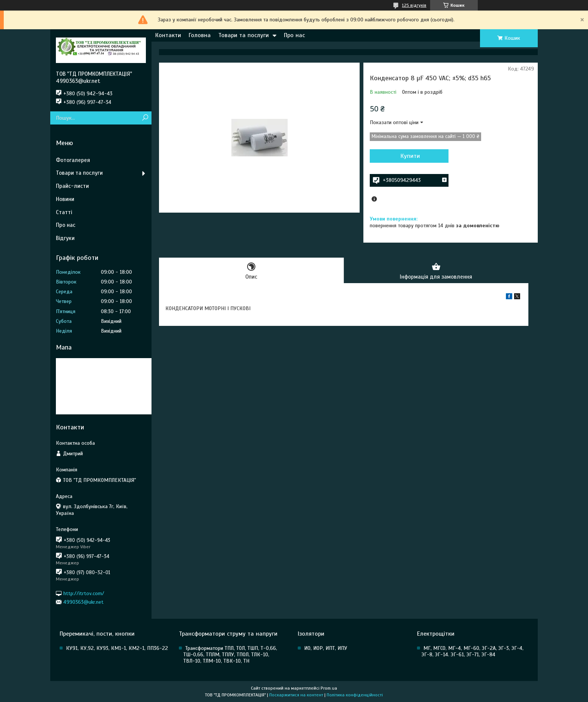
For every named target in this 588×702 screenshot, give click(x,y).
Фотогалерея (73, 160)
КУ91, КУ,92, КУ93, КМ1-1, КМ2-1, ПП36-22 (117, 648)
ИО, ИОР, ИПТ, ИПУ (326, 648)
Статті (64, 212)
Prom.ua (329, 688)
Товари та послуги (244, 35)
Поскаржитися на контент (296, 695)
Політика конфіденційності (355, 695)
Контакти (168, 35)
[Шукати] (145, 118)
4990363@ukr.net (83, 602)
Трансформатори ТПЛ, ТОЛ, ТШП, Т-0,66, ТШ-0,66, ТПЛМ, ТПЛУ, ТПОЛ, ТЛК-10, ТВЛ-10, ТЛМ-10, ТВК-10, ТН (230, 655)
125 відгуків (414, 5)
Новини (65, 199)
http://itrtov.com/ (84, 593)
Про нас (294, 35)
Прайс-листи (72, 186)
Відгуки (65, 238)
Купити (410, 156)
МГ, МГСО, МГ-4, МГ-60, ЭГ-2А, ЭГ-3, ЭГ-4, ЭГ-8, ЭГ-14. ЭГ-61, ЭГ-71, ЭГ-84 (472, 651)
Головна (200, 35)
